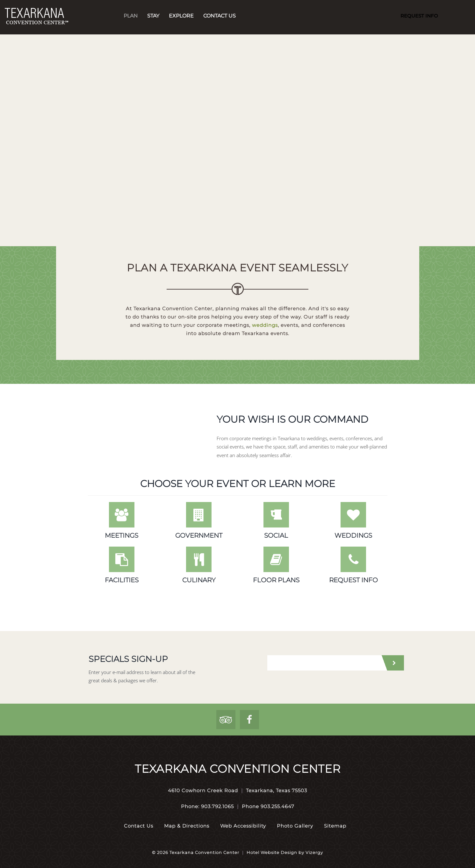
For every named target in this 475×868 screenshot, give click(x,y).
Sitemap (335, 826)
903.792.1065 (217, 806)
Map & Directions (187, 826)
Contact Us (220, 16)
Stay (153, 16)
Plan (131, 16)
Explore (181, 16)
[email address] (324, 663)
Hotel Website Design (272, 852)
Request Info (419, 16)
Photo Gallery (295, 826)
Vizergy (314, 852)
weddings (265, 325)
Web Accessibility (243, 826)
